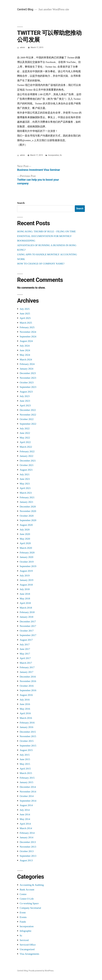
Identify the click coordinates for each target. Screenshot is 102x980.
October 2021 (27, 465)
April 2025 (25, 318)
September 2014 (28, 801)
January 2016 (26, 727)
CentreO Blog (25, 9)
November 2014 (28, 792)
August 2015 (26, 750)
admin (22, 47)
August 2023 (26, 392)
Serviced (24, 940)
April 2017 (25, 658)
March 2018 (26, 608)
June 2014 (25, 814)
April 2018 (25, 603)
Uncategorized (27, 949)
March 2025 (26, 323)
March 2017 (26, 663)
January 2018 (26, 617)
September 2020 (28, 520)
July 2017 (25, 645)
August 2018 (26, 585)
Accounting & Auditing (32, 885)
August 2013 (26, 860)
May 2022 (25, 438)
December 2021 (28, 461)
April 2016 (25, 713)
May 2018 (25, 599)
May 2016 (25, 709)
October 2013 (27, 851)
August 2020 (26, 525)
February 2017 (27, 667)
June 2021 (25, 479)
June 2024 (25, 350)
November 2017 (28, 626)
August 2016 (26, 695)
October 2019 (27, 562)
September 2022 (28, 424)
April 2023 (25, 405)
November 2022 (28, 415)
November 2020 (28, 511)
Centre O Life (27, 899)
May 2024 (25, 355)
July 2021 (25, 474)
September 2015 (28, 746)
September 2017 (28, 635)
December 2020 (28, 507)
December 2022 (28, 410)
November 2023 (28, 378)
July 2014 (25, 810)
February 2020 (27, 553)
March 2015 (26, 773)
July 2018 (25, 589)
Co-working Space (29, 903)
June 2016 (25, 704)
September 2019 (28, 566)
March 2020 (26, 548)
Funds (23, 922)
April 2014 (25, 824)
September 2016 (28, 690)
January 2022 (26, 456)
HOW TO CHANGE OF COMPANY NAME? (41, 264)
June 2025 (25, 314)
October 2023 (27, 383)
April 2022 (25, 442)
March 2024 (26, 360)
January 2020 (26, 557)
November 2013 (28, 847)
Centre (23, 894)
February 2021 (27, 497)
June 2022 (25, 433)
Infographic (26, 931)
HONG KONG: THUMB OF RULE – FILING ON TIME (46, 231)
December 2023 (28, 373)
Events (23, 917)
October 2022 (27, 419)
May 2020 (25, 539)
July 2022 (25, 428)
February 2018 (27, 612)
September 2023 (28, 387)
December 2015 (28, 732)
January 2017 (26, 672)
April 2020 (25, 543)
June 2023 (25, 401)
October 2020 (27, 516)
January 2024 (26, 369)
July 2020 (25, 530)
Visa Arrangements (29, 954)
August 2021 (26, 470)
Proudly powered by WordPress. (41, 971)
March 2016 (26, 718)
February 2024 (27, 364)
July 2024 (25, 346)
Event (23, 913)
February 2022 (27, 451)
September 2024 (28, 337)
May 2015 (25, 764)
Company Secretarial (30, 908)
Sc (61, 155)
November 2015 (28, 736)
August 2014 (26, 805)
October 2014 (27, 796)
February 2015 (27, 778)
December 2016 (28, 677)
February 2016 (27, 723)
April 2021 (25, 488)
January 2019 (26, 580)
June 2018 (25, 594)
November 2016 (28, 681)
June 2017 (25, 649)
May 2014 (25, 819)
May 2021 (25, 484)
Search (21, 203)
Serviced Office (28, 945)
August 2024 (26, 341)
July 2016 (25, 700)
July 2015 (25, 755)
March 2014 (26, 828)
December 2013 (28, 842)
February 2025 (27, 327)
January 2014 (26, 837)
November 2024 (28, 332)
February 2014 (27, 833)
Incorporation (54, 155)
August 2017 (26, 640)
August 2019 (26, 571)
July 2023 (25, 396)
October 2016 (27, 686)
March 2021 (26, 493)
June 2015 (25, 759)
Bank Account (27, 890)
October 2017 (27, 631)
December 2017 (28, 622)
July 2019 (25, 576)
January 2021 (26, 502)
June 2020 (25, 534)
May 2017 (25, 654)
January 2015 (26, 782)
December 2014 (28, 787)
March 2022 (26, 447)
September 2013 (28, 856)
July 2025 (25, 309)
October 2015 (27, 741)
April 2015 (25, 769)
